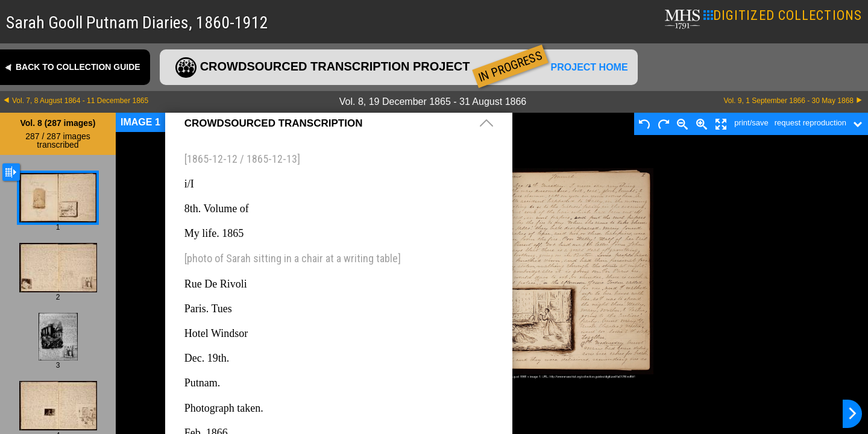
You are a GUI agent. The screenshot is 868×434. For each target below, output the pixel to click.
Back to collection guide (78, 67)
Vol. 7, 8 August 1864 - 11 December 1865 (80, 101)
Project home (590, 68)
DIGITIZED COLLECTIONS (783, 15)
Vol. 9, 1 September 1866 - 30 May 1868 (789, 101)
